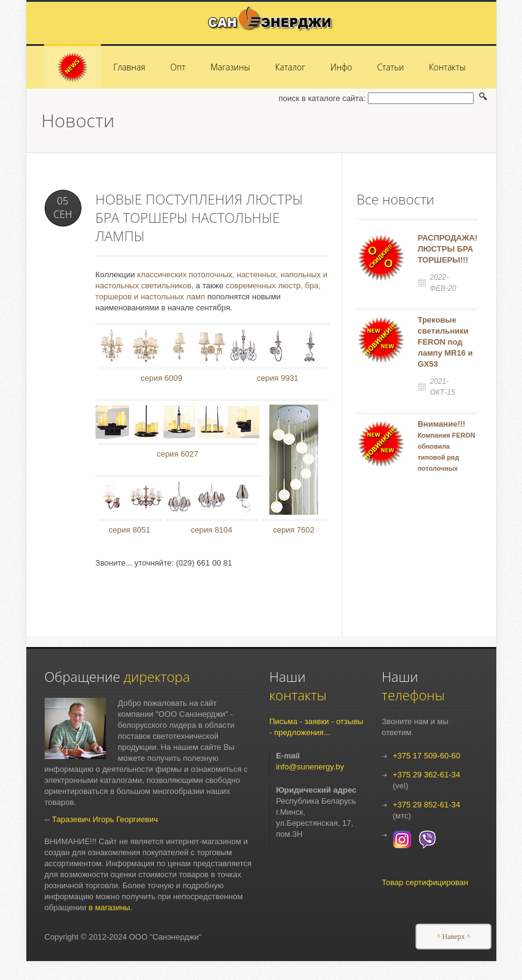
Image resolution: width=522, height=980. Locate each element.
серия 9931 (278, 378)
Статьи (390, 67)
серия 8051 (130, 530)
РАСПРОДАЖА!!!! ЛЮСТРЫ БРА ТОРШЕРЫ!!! (451, 249)
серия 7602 (294, 530)
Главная (129, 67)
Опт (178, 67)
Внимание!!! (446, 457)
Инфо (341, 67)
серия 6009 (162, 378)
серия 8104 (212, 530)
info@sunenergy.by (310, 767)
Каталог (290, 67)
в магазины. (111, 907)
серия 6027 (177, 454)
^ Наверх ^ (453, 937)
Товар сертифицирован (425, 882)
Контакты (447, 67)
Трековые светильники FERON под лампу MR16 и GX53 (445, 342)
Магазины (230, 67)
